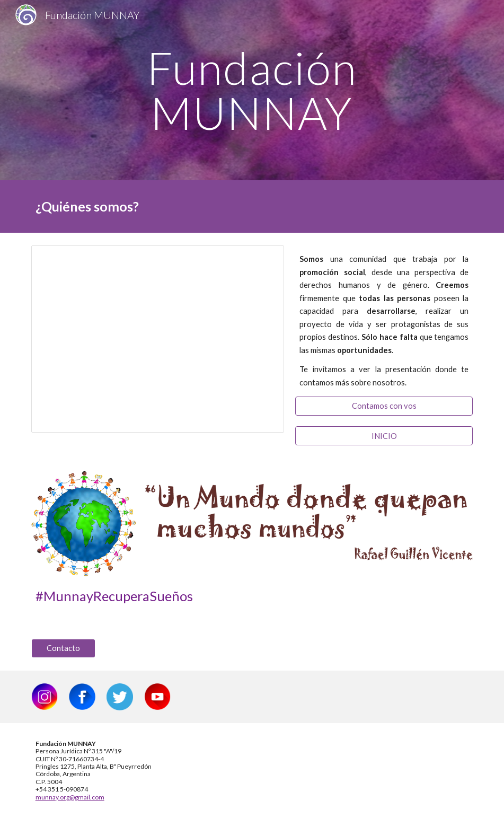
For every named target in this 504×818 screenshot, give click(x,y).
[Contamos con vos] (384, 406)
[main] (252, 90)
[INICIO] (384, 436)
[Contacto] (63, 648)
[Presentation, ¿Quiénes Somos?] (158, 339)
